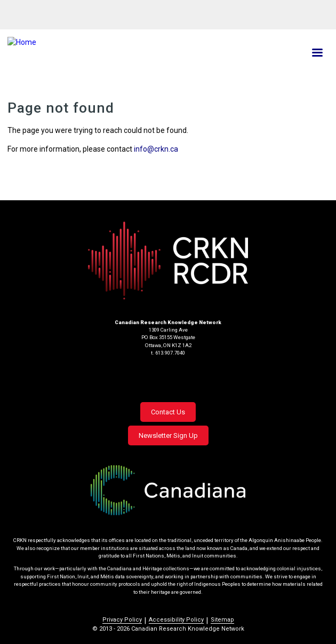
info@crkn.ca (156, 149)
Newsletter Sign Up (168, 435)
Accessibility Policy (176, 620)
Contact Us (168, 412)
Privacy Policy (122, 620)
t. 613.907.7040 (168, 353)
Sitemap (222, 620)
